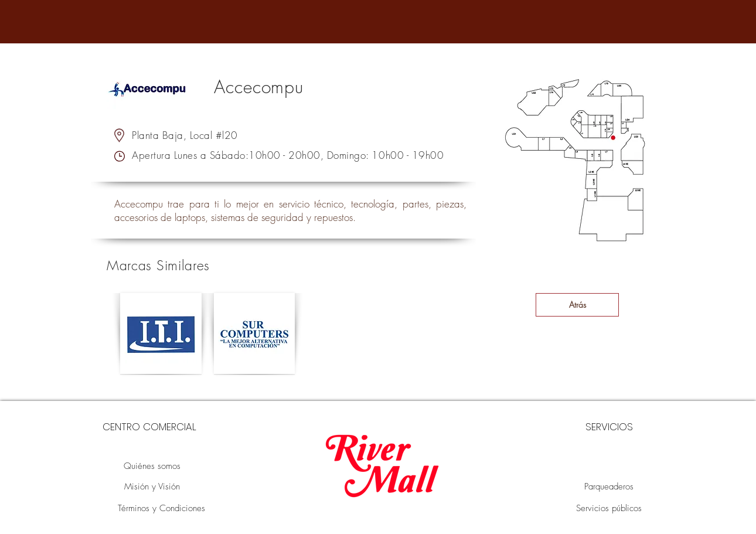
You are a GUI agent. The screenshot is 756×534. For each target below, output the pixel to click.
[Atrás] (577, 305)
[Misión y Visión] (152, 487)
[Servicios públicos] (609, 509)
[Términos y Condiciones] (161, 509)
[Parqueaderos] (609, 487)
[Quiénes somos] (152, 466)
